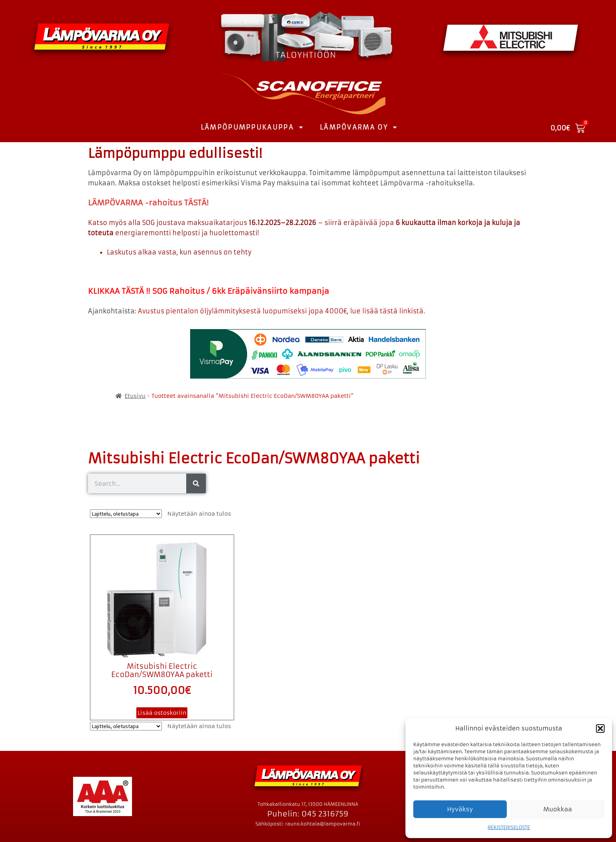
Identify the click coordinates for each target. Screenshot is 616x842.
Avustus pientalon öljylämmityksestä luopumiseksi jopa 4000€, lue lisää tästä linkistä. (281, 311)
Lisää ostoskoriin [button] (162, 713)
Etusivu (135, 396)
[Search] (196, 483)
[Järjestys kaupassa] (126, 514)
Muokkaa (558, 809)
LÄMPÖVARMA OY (359, 127)
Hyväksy (460, 809)
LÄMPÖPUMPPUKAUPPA (252, 127)
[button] (600, 729)
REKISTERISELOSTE (509, 827)
